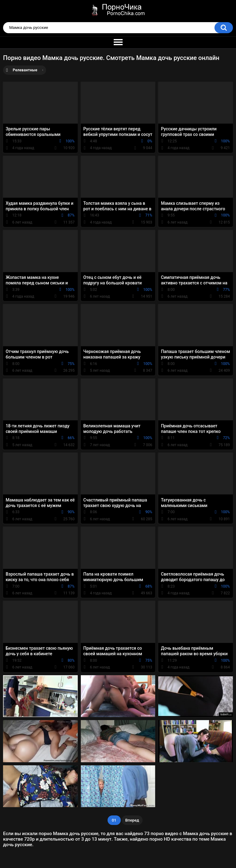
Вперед (132, 820)
